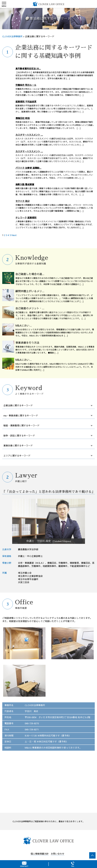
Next (14, 235)
